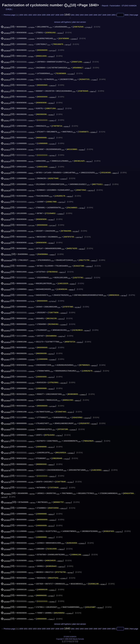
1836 (48, 15)
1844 (86, 15)
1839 (62, 15)
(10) (8, 27)
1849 (109, 15)
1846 (95, 15)
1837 (53, 15)
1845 (91, 15)
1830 (21, 15)
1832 (30, 15)
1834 (39, 15)
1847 (100, 15)
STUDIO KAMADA (129, 6)
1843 (82, 15)
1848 (104, 15)
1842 (77, 15)
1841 (73, 15)
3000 (126, 15)
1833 (35, 15)
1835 (44, 15)
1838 (57, 15)
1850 (113, 15)
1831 (26, 15)
